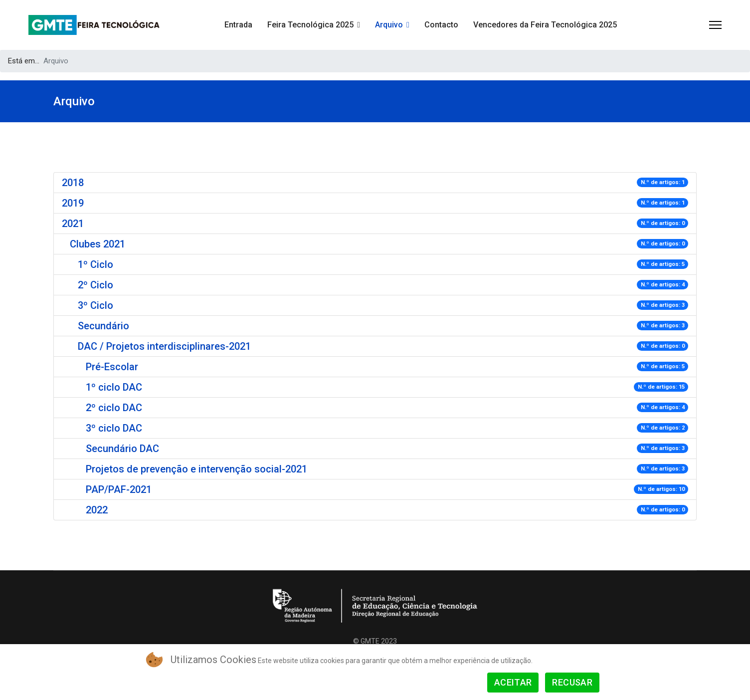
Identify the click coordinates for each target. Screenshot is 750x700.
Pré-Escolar (112, 367)
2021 (73, 224)
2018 (73, 183)
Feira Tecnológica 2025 (310, 25)
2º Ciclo (95, 285)
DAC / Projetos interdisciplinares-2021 (164, 346)
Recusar (572, 682)
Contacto (441, 25)
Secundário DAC (122, 449)
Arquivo (389, 25)
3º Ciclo (95, 305)
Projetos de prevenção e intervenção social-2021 (196, 469)
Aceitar (513, 682)
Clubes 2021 (97, 244)
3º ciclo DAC (114, 428)
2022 (97, 510)
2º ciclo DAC (114, 408)
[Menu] (715, 25)
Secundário (103, 326)
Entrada (238, 25)
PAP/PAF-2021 (119, 489)
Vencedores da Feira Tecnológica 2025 (545, 25)
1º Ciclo (95, 264)
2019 (73, 203)
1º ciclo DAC (114, 387)
